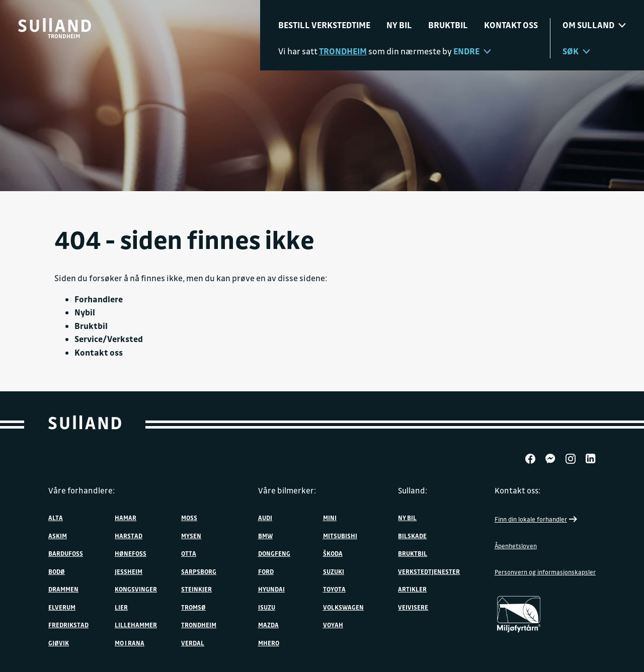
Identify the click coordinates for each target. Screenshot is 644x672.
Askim (58, 536)
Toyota (334, 589)
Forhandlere (99, 299)
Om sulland (594, 25)
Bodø (57, 571)
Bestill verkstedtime (324, 25)
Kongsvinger (136, 589)
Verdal (193, 643)
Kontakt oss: (517, 490)
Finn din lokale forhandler (537, 519)
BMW (265, 536)
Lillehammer (136, 625)
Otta (189, 553)
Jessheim (129, 571)
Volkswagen (343, 607)
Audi (265, 518)
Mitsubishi (340, 536)
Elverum (62, 607)
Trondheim (199, 625)
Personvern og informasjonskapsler (545, 572)
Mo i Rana (130, 643)
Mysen (191, 536)
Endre (472, 51)
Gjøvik (59, 643)
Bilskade (412, 536)
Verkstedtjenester (429, 571)
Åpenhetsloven (516, 546)
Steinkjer (196, 589)
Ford (266, 571)
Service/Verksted (109, 339)
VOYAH (333, 625)
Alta (56, 518)
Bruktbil (448, 25)
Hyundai (271, 589)
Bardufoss (66, 553)
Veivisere (413, 607)
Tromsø (193, 607)
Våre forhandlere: (82, 490)
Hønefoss (131, 553)
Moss (189, 518)
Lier (121, 607)
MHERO (269, 643)
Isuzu (267, 607)
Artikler (412, 589)
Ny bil (399, 25)
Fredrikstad (68, 625)
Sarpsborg (199, 571)
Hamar (126, 518)
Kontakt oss (511, 25)
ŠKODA (333, 553)
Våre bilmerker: (287, 490)
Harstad (129, 536)
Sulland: (413, 490)
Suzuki (334, 571)
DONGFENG (274, 553)
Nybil (85, 312)
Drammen (63, 589)
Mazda (268, 625)
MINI (330, 518)
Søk (576, 51)
